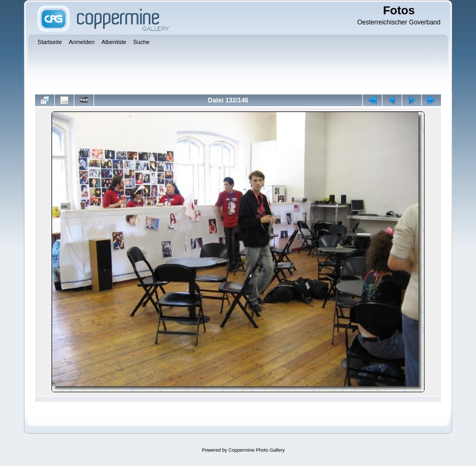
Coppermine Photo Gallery (257, 450)
